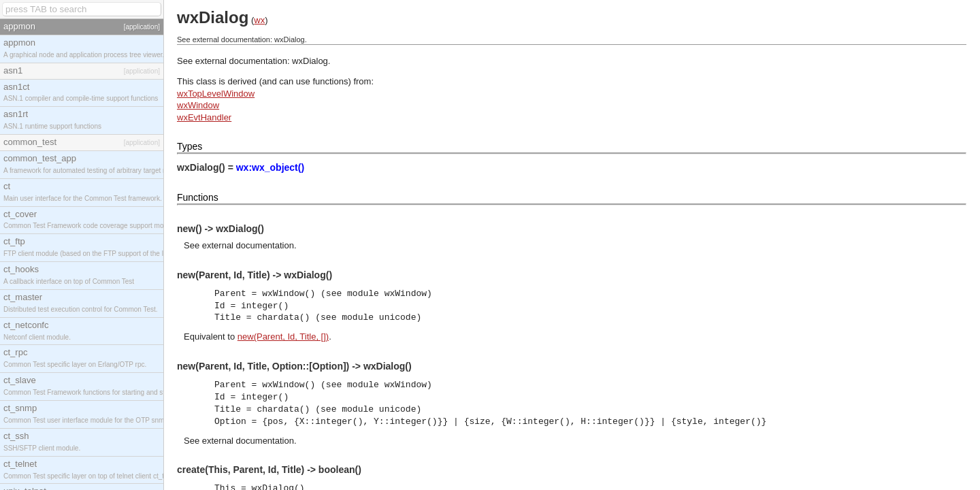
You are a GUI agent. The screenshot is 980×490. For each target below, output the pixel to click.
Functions (198, 197)
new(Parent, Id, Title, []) (283, 337)
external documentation (248, 245)
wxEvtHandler (204, 117)
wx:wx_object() (270, 167)
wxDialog (310, 61)
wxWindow (198, 105)
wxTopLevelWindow (216, 94)
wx (259, 20)
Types (190, 146)
